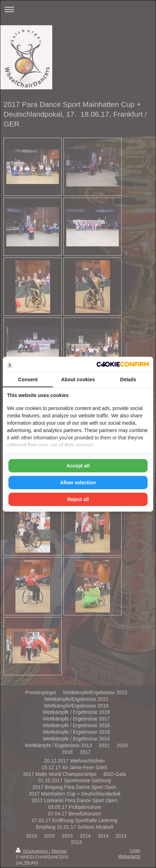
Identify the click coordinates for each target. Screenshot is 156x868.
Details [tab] (128, 380)
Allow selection (78, 483)
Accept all (78, 466)
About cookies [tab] (78, 380)
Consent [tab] (28, 380)
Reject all (78, 499)
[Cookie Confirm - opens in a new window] (123, 364)
